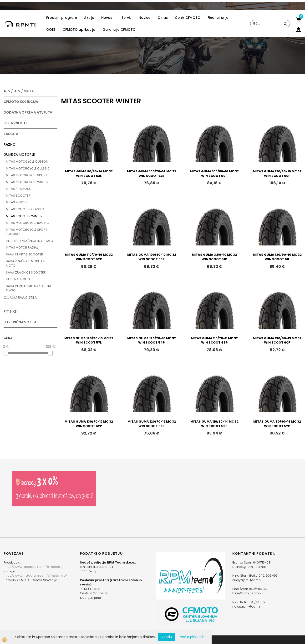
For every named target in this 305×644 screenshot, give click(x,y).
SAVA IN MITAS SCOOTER (25, 254)
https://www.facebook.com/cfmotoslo (33, 567)
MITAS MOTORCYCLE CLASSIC (28, 168)
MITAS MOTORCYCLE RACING (27, 223)
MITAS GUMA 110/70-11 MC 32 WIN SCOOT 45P (214, 340)
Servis (127, 18)
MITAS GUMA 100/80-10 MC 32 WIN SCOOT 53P (152, 257)
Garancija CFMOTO (119, 30)
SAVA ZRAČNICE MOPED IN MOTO (26, 263)
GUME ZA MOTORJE (19, 155)
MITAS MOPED (16, 202)
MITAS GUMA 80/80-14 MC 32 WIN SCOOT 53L (89, 174)
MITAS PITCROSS (18, 189)
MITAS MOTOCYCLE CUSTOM (27, 162)
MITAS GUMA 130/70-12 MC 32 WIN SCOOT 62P (89, 424)
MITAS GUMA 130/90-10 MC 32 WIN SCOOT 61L (277, 257)
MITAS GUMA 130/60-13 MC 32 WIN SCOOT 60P (277, 340)
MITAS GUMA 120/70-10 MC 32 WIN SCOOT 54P (152, 340)
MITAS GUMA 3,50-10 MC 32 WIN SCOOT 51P (214, 257)
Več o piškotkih (192, 637)
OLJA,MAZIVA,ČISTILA (20, 298)
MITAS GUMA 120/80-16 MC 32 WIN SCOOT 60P (277, 174)
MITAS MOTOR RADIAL (22, 247)
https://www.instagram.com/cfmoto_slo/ (35, 576)
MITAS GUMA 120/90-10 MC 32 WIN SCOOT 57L (89, 340)
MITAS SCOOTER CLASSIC (25, 209)
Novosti (108, 18)
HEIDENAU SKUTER (19, 279)
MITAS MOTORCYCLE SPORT (27, 175)
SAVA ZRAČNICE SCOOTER (26, 272)
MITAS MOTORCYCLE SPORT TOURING (27, 232)
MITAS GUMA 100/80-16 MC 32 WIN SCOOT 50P (214, 174)
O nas (163, 18)
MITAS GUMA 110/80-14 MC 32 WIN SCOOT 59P (214, 424)
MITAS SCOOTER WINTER (24, 216)
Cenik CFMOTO (188, 18)
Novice (145, 18)
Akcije (89, 18)
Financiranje (218, 18)
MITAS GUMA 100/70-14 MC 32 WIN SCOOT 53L (152, 174)
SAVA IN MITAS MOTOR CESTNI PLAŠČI (28, 288)
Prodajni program (62, 18)
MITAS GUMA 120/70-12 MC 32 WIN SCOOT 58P (152, 424)
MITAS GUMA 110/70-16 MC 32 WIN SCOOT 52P (89, 257)
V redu (167, 637)
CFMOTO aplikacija (79, 30)
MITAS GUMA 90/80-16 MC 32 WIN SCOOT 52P (277, 424)
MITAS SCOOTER (18, 196)
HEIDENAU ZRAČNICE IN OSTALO (30, 241)
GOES (51, 30)
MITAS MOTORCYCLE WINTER (27, 182)
